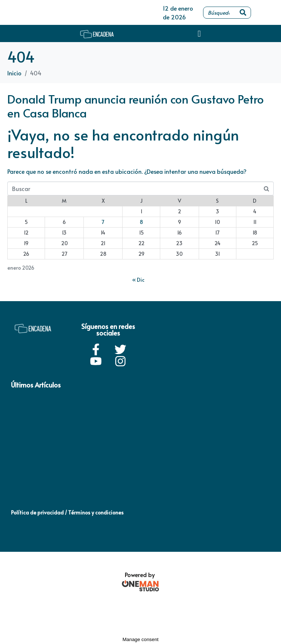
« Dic (138, 280)
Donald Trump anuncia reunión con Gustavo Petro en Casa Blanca (136, 106)
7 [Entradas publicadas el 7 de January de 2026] (103, 222)
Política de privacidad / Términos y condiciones (67, 512)
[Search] (243, 13)
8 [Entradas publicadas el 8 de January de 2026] (141, 222)
